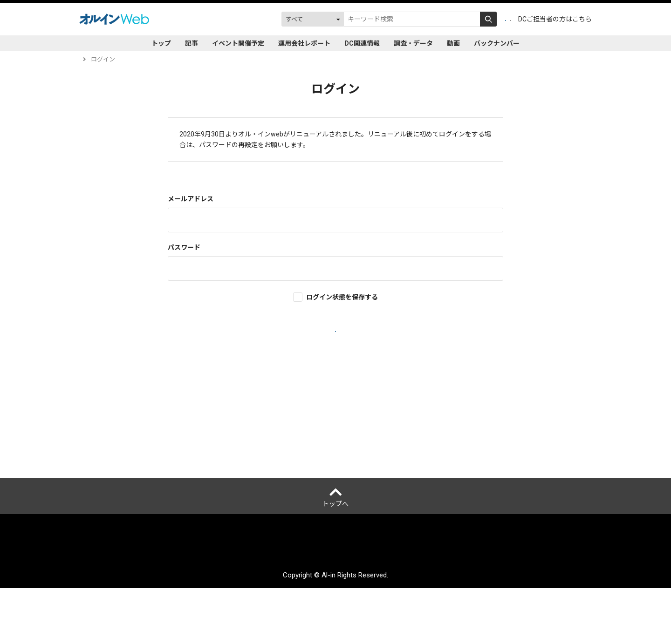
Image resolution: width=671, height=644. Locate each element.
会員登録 (450, 19)
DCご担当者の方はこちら (555, 19)
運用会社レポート (304, 43)
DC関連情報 (362, 43)
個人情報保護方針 (213, 605)
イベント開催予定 (238, 43)
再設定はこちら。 (335, 145)
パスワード (184, 247)
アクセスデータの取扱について (352, 605)
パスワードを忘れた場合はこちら (336, 385)
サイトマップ (424, 605)
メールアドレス (191, 199)
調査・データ (413, 43)
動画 (453, 43)
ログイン (492, 19)
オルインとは (127, 605)
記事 (192, 43)
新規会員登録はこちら (336, 399)
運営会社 (167, 605)
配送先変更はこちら (527, 605)
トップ (161, 43)
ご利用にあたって (273, 605)
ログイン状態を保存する (342, 297)
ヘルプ (93, 452)
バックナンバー (497, 43)
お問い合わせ (471, 605)
